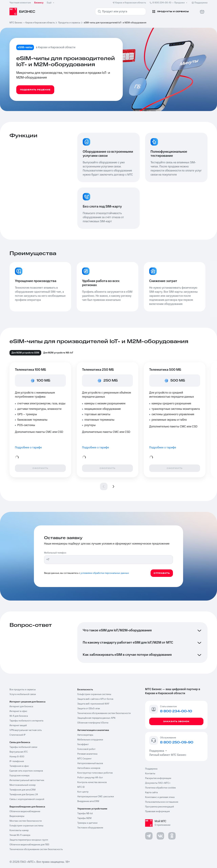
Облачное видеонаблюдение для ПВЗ (29, 845)
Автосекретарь (85, 735)
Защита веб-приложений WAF (93, 704)
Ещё (51, 3)
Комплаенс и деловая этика (160, 797)
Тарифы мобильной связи (23, 747)
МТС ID (81, 787)
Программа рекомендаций (160, 807)
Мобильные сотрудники (90, 740)
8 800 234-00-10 (169, 3)
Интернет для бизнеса (21, 707)
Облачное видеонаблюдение (25, 811)
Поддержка (157, 751)
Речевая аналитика (87, 754)
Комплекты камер (19, 830)
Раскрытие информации (158, 778)
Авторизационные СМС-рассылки (96, 797)
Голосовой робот (86, 749)
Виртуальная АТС (19, 752)
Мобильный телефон (55, 553)
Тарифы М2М (84, 818)
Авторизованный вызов (90, 763)
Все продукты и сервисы (23, 690)
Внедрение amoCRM (88, 801)
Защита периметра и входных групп (29, 840)
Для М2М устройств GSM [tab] (25, 353)
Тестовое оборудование (90, 828)
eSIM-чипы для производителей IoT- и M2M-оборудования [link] (115, 23)
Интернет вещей (18, 725)
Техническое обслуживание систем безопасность (36, 849)
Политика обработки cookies (160, 788)
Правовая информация (157, 811)
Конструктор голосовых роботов (95, 773)
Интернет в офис (18, 711)
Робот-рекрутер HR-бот (90, 778)
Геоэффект (83, 744)
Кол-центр (83, 792)
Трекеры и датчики (87, 823)
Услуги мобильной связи (23, 694)
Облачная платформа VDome (93, 723)
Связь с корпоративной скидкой (27, 799)
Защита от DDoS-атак (89, 709)
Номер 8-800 (17, 757)
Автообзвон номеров (89, 768)
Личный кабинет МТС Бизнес (168, 755)
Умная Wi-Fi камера (20, 835)
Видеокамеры (17, 816)
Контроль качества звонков (92, 782)
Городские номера (19, 776)
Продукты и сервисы (69, 23)
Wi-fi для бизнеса (19, 716)
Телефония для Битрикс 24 (24, 795)
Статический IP (17, 735)
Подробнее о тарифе (28, 448)
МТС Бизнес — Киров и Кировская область (32, 23)
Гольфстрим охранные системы (26, 826)
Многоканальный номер (23, 785)
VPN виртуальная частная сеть (26, 730)
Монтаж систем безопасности (26, 821)
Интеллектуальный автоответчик (27, 780)
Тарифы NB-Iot (85, 813)
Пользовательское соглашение (162, 802)
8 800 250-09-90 (177, 743)
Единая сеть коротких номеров (26, 771)
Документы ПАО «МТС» (158, 783)
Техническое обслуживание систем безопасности (104, 713)
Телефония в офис (19, 766)
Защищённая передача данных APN (96, 718)
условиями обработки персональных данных (105, 573)
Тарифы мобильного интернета (26, 721)
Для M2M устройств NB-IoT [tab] (58, 353)
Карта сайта (151, 793)
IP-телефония (17, 761)
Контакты (150, 774)
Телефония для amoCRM (22, 790)
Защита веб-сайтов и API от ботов (95, 699)
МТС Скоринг (85, 759)
